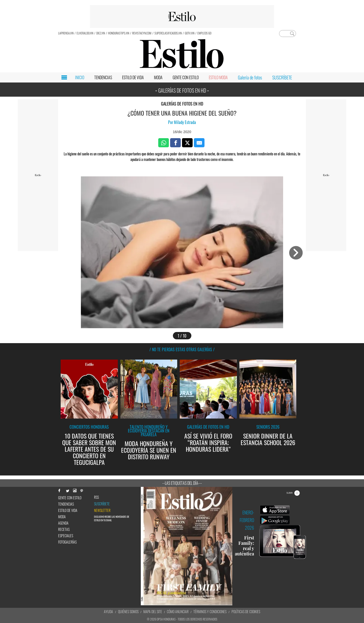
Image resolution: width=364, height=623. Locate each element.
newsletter (102, 510)
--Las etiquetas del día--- (182, 483)
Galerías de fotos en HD (182, 104)
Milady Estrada (185, 122)
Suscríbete (102, 504)
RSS (96, 497)
